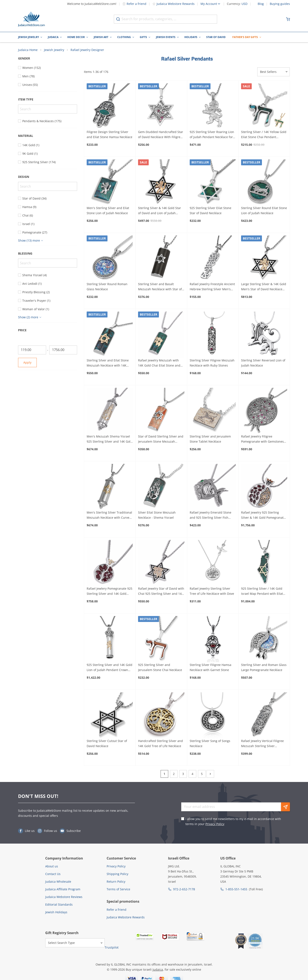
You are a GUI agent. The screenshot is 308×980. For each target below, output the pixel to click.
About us (52, 866)
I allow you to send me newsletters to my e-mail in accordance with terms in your (233, 822)
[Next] (210, 774)
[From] (32, 350)
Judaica (53, 37)
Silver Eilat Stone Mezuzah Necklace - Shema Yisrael (157, 515)
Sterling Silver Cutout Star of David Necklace (107, 744)
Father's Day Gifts (245, 37)
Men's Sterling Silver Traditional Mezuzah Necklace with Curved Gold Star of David (109, 515)
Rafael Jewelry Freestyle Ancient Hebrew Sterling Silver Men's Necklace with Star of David (212, 287)
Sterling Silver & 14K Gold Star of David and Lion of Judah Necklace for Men (160, 211)
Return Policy (116, 882)
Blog (261, 4)
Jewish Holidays (56, 912)
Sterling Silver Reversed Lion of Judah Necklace (263, 363)
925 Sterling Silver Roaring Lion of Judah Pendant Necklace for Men (212, 135)
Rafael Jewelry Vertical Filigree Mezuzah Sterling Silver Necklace (262, 744)
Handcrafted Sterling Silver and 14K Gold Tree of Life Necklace (160, 744)
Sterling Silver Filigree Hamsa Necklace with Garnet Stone (211, 668)
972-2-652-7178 (184, 889)
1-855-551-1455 (236, 889)
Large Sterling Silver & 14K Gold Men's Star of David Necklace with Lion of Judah (264, 287)
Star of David (216, 37)
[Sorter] (273, 72)
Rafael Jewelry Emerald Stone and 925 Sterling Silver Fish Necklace (211, 515)
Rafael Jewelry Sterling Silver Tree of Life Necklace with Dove (212, 591)
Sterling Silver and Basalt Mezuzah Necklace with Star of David (160, 287)
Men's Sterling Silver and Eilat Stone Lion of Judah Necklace (108, 211)
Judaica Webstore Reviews (64, 897)
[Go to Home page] (31, 19)
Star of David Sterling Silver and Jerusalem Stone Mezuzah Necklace (161, 439)
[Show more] (31, 241)
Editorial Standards (59, 905)
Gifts (143, 37)
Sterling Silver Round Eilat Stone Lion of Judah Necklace (264, 211)
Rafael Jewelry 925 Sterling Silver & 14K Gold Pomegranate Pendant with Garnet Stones (263, 515)
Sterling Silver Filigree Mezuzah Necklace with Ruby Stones (212, 363)
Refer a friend (134, 4)
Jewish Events (166, 37)
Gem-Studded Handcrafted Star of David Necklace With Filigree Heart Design (161, 135)
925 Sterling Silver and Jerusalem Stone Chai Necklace (160, 668)
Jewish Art (101, 37)
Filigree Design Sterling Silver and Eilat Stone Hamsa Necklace (109, 135)
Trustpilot (112, 948)
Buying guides (280, 4)
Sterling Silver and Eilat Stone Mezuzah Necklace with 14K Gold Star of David (108, 363)
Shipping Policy (117, 874)
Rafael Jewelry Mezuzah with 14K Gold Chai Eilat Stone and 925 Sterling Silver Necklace (159, 363)
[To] (63, 350)
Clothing (124, 37)
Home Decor (76, 37)
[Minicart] (288, 19)
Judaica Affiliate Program (63, 889)
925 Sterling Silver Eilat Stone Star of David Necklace (211, 211)
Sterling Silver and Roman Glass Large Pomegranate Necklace (264, 668)
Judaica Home (28, 50)
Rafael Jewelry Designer (87, 50)
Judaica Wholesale (58, 882)
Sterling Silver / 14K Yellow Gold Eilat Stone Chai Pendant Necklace (264, 135)
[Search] (48, 109)
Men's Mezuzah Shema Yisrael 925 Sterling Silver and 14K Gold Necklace (109, 439)
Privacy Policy (215, 824)
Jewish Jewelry (28, 37)
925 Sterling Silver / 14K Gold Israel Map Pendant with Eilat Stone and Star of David (262, 592)
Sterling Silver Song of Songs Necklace (210, 744)
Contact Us (53, 874)
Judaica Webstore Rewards (173, 4)
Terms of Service (118, 889)
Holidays (191, 37)
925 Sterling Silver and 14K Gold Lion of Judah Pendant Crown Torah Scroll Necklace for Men (109, 668)
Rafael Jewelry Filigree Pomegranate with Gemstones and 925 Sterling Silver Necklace (264, 439)
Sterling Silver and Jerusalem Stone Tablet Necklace (210, 439)
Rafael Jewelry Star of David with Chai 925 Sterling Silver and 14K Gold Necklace (161, 592)
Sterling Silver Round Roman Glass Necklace (107, 287)
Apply (27, 363)
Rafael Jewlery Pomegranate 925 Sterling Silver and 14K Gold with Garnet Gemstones (109, 592)
